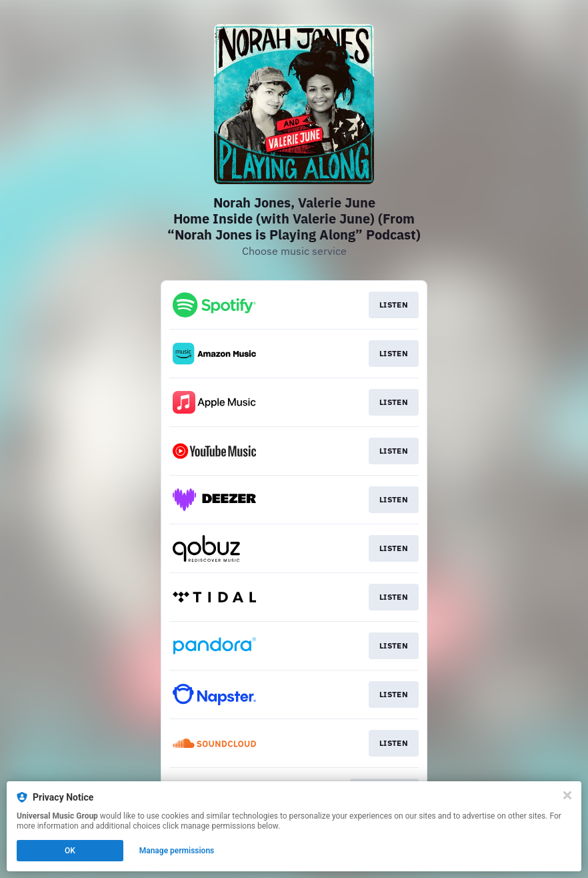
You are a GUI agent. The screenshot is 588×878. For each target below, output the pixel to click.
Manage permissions (177, 851)
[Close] (567, 795)
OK (70, 851)
